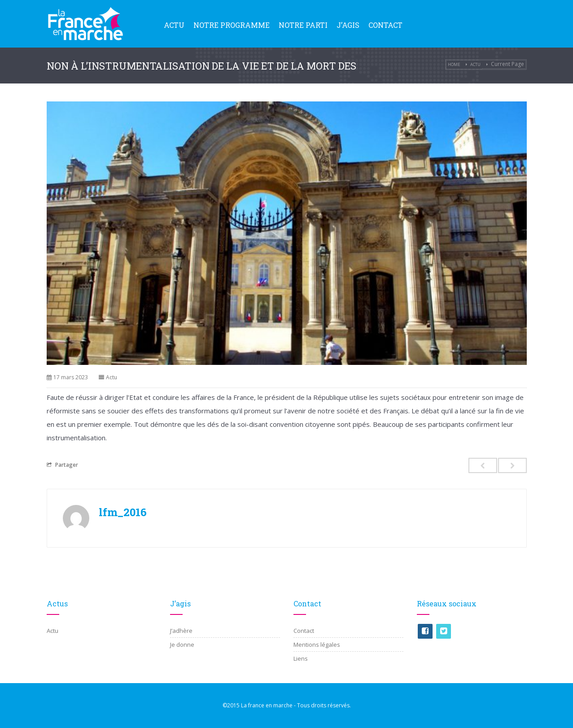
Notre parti (303, 25)
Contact (385, 25)
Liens (301, 658)
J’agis (348, 25)
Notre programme (232, 25)
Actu (174, 25)
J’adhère (181, 631)
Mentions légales (317, 645)
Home (454, 64)
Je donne (182, 645)
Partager (62, 465)
